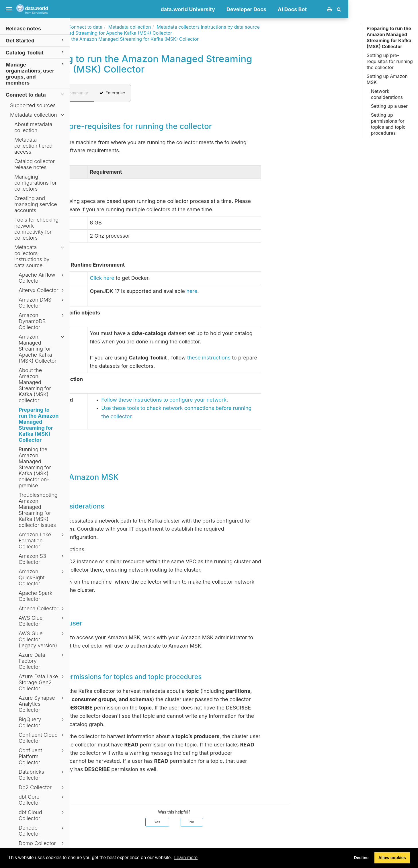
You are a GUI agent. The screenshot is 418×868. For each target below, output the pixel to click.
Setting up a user (389, 106)
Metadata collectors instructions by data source (40, 256)
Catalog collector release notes (35, 164)
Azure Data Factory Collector (42, 661)
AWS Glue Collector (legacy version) (42, 639)
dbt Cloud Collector (42, 815)
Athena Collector (42, 609)
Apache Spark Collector (36, 596)
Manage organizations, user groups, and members (36, 73)
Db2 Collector (42, 787)
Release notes (23, 29)
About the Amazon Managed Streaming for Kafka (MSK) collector (35, 385)
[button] (409, 9)
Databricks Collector (42, 775)
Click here (172, 278)
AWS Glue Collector (42, 621)
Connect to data (36, 94)
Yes (227, 822)
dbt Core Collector (42, 800)
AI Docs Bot (362, 9)
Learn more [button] (186, 858)
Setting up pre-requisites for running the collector (390, 61)
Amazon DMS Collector (42, 303)
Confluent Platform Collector (42, 756)
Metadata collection (38, 115)
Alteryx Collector (42, 290)
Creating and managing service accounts (36, 204)
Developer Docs (316, 9)
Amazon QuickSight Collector (42, 577)
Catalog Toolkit (36, 52)
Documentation (115, 27)
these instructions (279, 358)
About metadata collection (33, 127)
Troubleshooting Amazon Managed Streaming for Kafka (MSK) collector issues (38, 510)
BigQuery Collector (42, 722)
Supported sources (33, 105)
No (261, 822)
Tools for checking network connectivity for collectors (36, 229)
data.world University (257, 9)
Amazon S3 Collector (42, 559)
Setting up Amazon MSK (387, 79)
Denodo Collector (42, 831)
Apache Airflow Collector (42, 278)
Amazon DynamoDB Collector (42, 321)
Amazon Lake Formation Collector (42, 540)
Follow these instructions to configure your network (234, 400)
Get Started (36, 40)
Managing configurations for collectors (36, 183)
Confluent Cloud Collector (42, 738)
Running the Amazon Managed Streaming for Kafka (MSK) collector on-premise (35, 467)
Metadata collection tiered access (33, 146)
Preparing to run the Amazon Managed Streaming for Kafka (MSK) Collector (39, 425)
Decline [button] (361, 858)
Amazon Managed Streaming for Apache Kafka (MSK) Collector (42, 349)
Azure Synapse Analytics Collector (42, 704)
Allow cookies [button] (392, 858)
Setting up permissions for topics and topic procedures (388, 124)
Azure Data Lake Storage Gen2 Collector (42, 682)
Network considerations (387, 94)
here (261, 291)
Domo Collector (42, 843)
